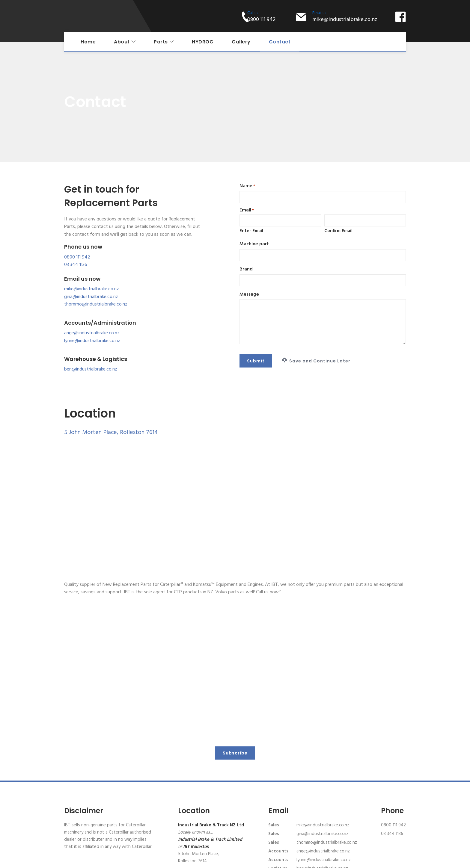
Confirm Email (338, 231)
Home (88, 42)
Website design (346, 861)
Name (247, 186)
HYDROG (203, 42)
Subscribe (235, 708)
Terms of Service (273, 861)
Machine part (254, 244)
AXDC (368, 861)
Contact (280, 42)
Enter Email (251, 231)
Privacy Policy (242, 861)
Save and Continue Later (316, 361)
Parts (161, 42)
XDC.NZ (399, 861)
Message (249, 295)
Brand (246, 269)
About (122, 42)
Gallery (241, 42)
